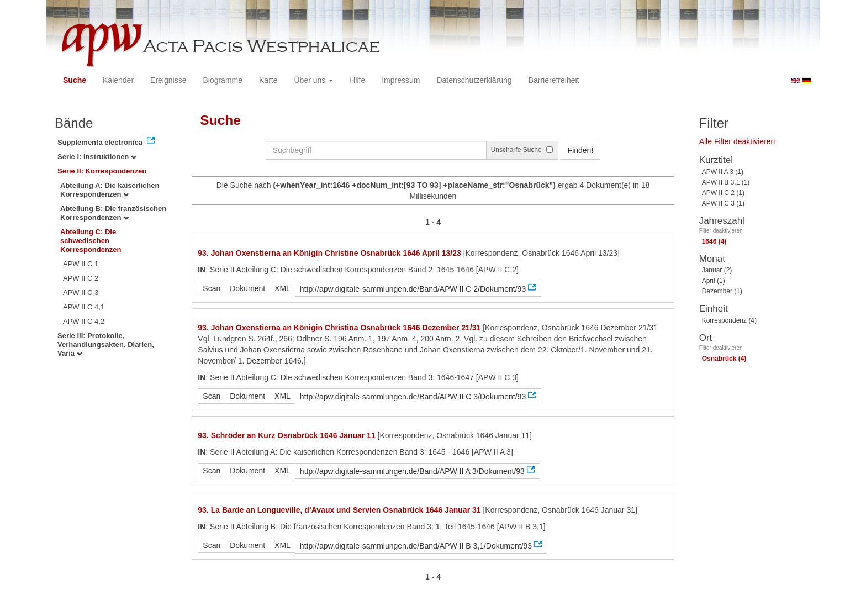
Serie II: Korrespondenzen (102, 171)
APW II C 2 (81, 278)
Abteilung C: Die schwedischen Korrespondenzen (91, 241)
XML (282, 288)
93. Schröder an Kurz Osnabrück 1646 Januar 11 (286, 435)
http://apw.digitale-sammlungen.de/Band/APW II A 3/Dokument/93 (412, 471)
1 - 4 (433, 222)
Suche (75, 80)
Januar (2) (717, 270)
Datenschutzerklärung (474, 80)
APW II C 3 (81, 293)
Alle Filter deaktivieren (737, 141)
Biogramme (223, 80)
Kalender (118, 80)
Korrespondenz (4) (729, 320)
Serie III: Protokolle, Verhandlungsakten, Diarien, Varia (106, 344)
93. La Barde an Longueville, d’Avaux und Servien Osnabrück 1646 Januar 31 (339, 510)
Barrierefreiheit (554, 80)
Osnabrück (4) (724, 359)
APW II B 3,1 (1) (726, 182)
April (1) (714, 281)
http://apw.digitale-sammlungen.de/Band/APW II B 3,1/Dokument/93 (416, 546)
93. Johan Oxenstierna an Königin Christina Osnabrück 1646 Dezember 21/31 (339, 328)
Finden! (581, 150)
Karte (268, 80)
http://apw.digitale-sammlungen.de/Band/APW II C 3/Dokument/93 (413, 397)
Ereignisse (168, 80)
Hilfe (357, 80)
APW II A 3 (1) (723, 172)
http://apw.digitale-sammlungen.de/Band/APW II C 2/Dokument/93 (413, 289)
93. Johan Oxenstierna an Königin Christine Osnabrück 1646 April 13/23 (329, 253)
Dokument (247, 288)
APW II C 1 (81, 264)
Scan (212, 288)
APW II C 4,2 (84, 321)
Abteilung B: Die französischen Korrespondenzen (113, 213)
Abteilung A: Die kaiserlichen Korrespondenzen (110, 190)
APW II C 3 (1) (723, 203)
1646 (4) (714, 241)
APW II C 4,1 (84, 307)
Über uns (314, 80)
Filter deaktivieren (721, 231)
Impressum (401, 80)
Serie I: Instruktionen (97, 157)
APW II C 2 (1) (723, 193)
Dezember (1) (722, 291)
